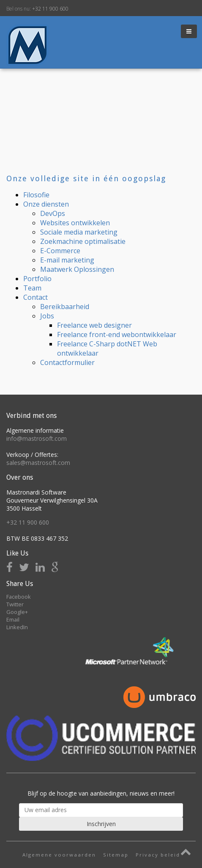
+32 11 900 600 (50, 9)
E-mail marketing (67, 260)
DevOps (53, 213)
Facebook (19, 597)
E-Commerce (60, 251)
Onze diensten (46, 204)
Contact (35, 297)
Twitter (15, 604)
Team (32, 288)
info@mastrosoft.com (37, 438)
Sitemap (116, 855)
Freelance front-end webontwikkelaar (117, 334)
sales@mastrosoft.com (38, 463)
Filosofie (36, 195)
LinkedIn (17, 627)
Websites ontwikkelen (75, 223)
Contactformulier (67, 362)
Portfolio (37, 279)
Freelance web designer (94, 325)
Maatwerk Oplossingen (77, 269)
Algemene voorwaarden (59, 855)
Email (13, 619)
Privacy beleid (158, 855)
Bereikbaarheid (65, 307)
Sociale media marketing (79, 232)
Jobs (47, 316)
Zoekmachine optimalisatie (83, 241)
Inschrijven (101, 824)
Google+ (17, 612)
